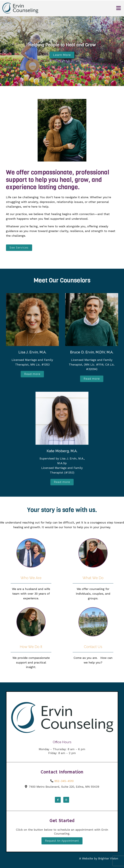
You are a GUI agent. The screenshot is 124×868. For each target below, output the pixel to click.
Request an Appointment (62, 841)
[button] (5, 51)
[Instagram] (66, 800)
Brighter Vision (108, 858)
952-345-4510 (64, 781)
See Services (19, 248)
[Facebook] (58, 800)
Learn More (62, 55)
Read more (32, 374)
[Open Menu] (119, 8)
